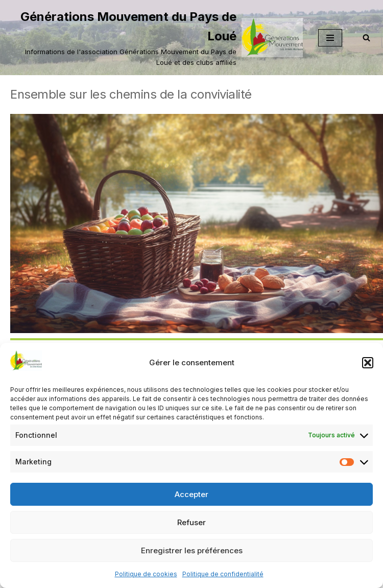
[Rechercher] (366, 38)
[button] (368, 363)
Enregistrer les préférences (192, 550)
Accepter (192, 494)
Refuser (192, 522)
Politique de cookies (146, 574)
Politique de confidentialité (223, 574)
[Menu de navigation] (330, 38)
